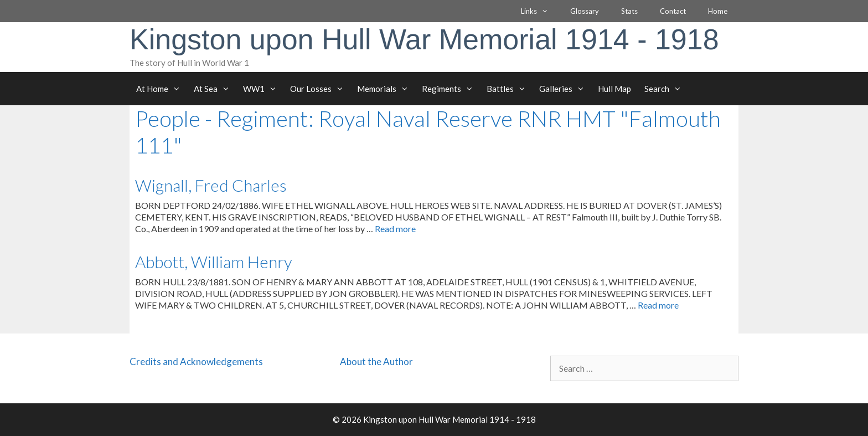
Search (666, 89)
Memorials (386, 89)
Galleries (565, 89)
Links (540, 11)
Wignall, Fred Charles (211, 185)
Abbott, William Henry (214, 261)
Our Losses (320, 89)
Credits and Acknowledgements (196, 361)
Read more (395, 229)
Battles (510, 89)
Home (718, 11)
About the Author (376, 361)
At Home (162, 89)
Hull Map (614, 89)
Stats (629, 11)
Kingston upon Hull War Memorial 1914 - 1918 (424, 39)
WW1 (263, 89)
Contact (673, 11)
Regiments (451, 89)
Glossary (585, 11)
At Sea (215, 89)
